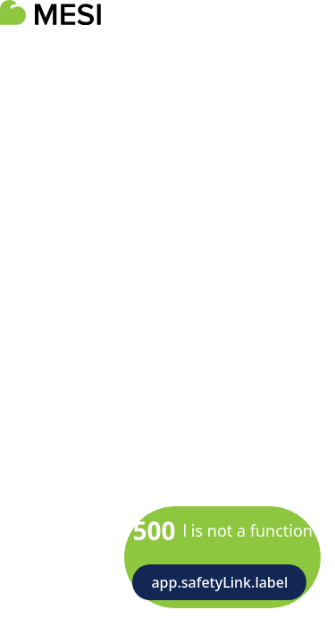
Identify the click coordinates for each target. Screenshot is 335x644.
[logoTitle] (50, 13)
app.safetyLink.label (219, 582)
